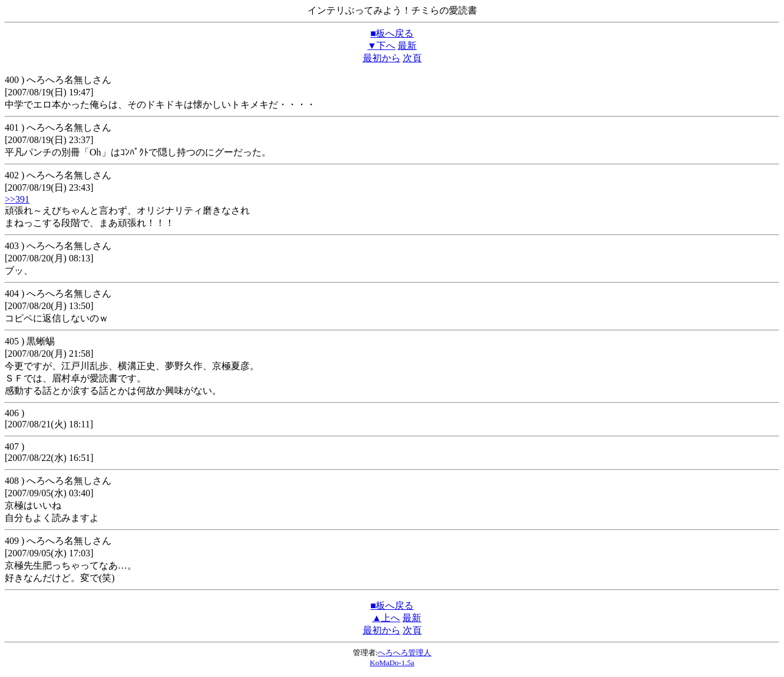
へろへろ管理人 (404, 653)
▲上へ (386, 618)
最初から (382, 58)
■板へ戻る (392, 33)
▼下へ (382, 46)
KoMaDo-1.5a (392, 663)
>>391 (17, 199)
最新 (407, 46)
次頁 (412, 58)
